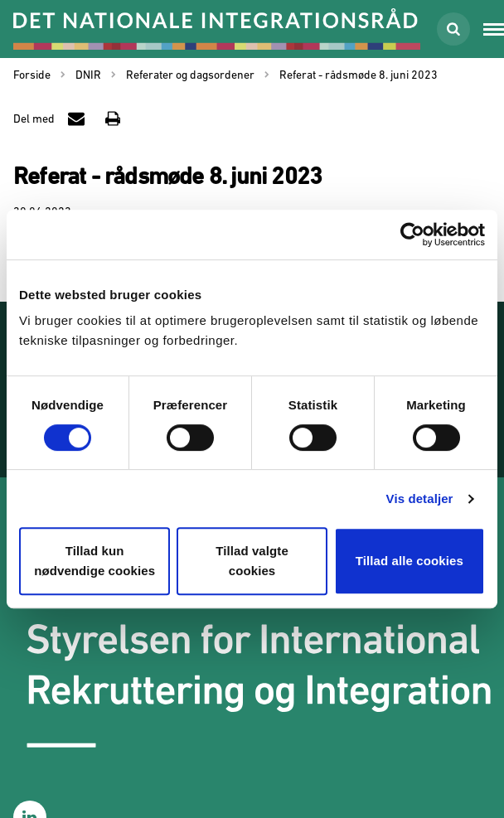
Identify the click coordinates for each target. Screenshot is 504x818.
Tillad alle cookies (409, 561)
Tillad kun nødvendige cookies (94, 561)
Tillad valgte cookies (252, 561)
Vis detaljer (420, 499)
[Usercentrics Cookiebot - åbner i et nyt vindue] (412, 235)
